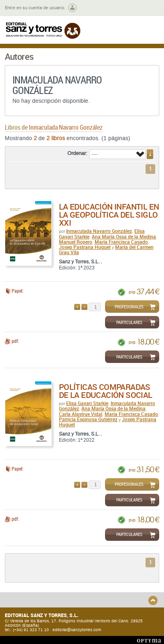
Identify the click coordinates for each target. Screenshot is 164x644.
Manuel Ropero (76, 242)
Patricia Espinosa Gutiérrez (88, 419)
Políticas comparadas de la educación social (106, 391)
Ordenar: (77, 153)
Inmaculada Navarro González (99, 231)
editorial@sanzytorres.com (77, 630)
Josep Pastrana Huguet (85, 247)
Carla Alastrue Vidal (81, 414)
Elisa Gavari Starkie (87, 403)
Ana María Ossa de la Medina (124, 236)
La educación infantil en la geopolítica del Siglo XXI (109, 215)
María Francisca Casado (121, 242)
